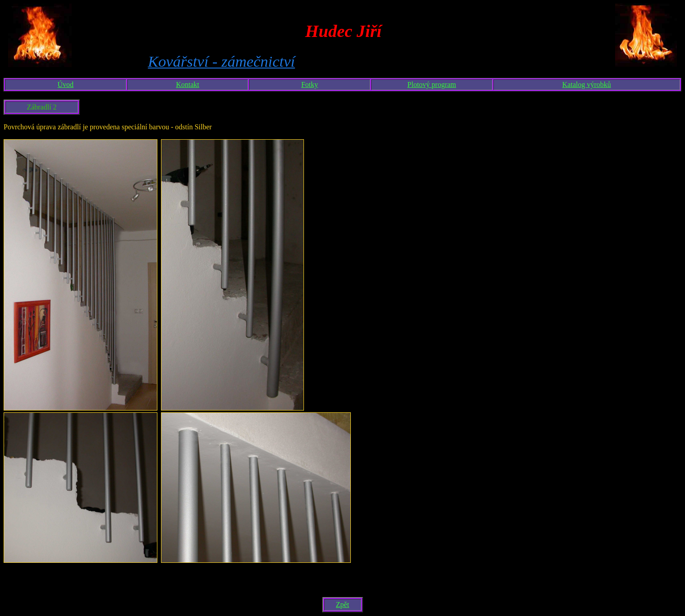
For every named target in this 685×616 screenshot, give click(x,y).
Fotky (310, 84)
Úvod (66, 84)
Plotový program (432, 84)
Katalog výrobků (587, 84)
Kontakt (188, 84)
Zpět (342, 605)
